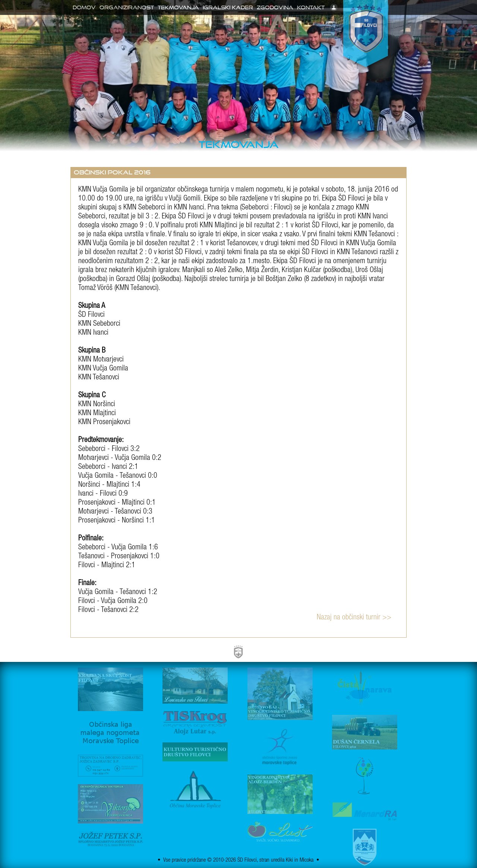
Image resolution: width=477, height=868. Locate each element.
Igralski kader (228, 7)
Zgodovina (275, 7)
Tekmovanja (178, 7)
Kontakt (311, 7)
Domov (84, 7)
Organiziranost (127, 7)
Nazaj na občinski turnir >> (354, 618)
